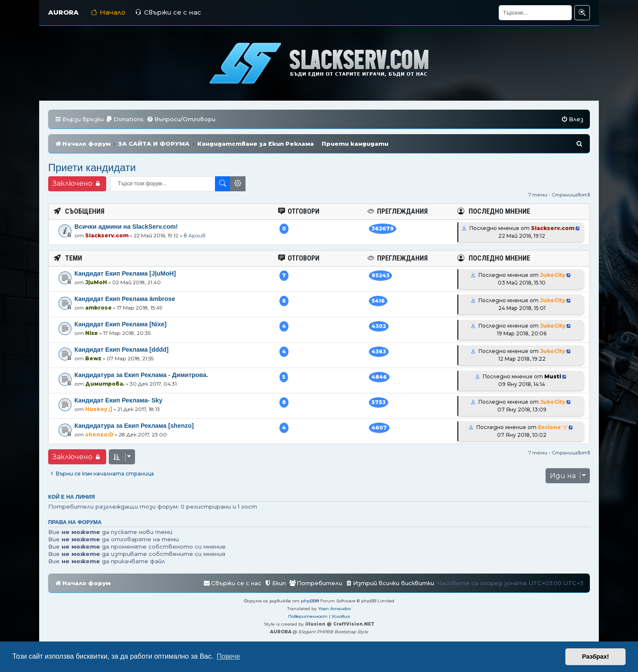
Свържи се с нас (168, 12)
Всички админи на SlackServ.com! (126, 227)
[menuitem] (125, 119)
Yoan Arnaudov (335, 609)
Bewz (93, 358)
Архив (197, 235)
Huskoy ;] (99, 409)
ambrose (98, 308)
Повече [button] (228, 656)
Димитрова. (105, 384)
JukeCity (553, 275)
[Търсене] (535, 13)
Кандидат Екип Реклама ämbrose (125, 299)
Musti (553, 376)
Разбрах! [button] (596, 657)
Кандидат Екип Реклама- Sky (118, 400)
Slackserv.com (107, 235)
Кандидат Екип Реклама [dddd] (121, 350)
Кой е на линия (72, 497)
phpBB (308, 601)
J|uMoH (96, 282)
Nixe (92, 333)
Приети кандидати (92, 167)
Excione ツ (553, 427)
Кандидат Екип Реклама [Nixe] (120, 324)
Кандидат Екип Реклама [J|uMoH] (125, 273)
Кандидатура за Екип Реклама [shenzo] (134, 426)
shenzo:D (99, 434)
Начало (108, 12)
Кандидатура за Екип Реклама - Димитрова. (141, 375)
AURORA (63, 12)
